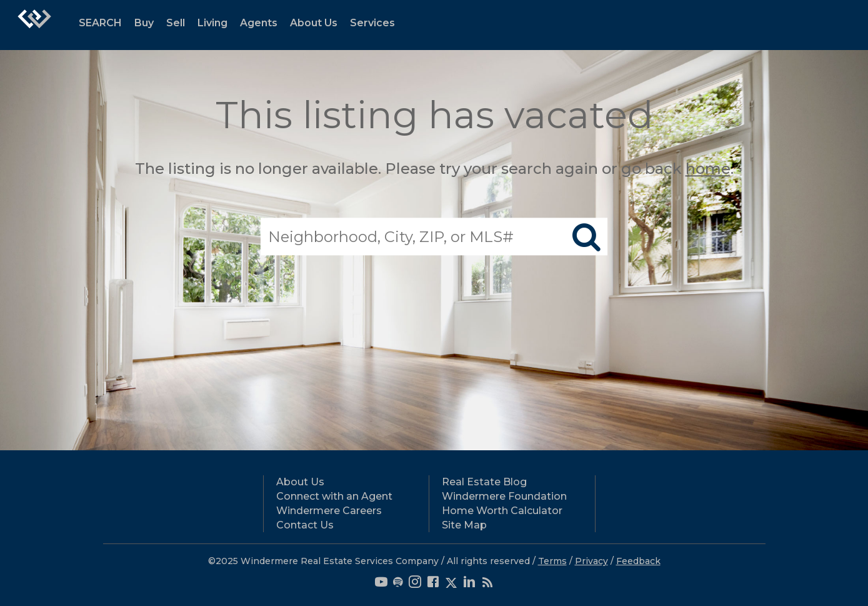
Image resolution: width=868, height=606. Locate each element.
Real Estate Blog (484, 482)
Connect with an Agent (334, 496)
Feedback (638, 561)
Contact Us (305, 525)
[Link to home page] (34, 25)
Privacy (591, 561)
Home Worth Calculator (502, 511)
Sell (176, 23)
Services (372, 23)
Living (212, 23)
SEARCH (100, 23)
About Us (314, 23)
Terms (552, 561)
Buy (144, 23)
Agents (259, 23)
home (708, 169)
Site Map (464, 525)
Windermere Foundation (504, 496)
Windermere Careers (329, 511)
